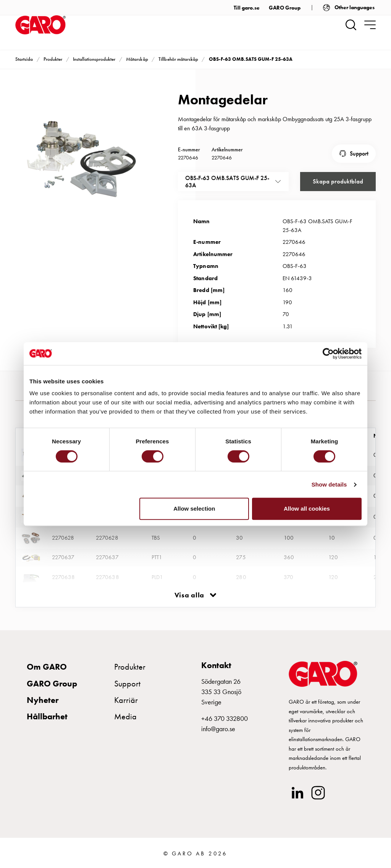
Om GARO (47, 666)
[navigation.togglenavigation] (370, 25)
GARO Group (285, 8)
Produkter (53, 59)
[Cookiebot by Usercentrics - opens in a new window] (328, 354)
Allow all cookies (307, 509)
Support (359, 153)
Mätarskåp (137, 59)
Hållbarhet (47, 715)
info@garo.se (218, 728)
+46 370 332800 (225, 717)
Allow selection (194, 509)
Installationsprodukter (94, 59)
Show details (329, 484)
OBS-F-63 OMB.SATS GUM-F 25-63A (251, 59)
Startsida (24, 59)
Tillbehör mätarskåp (178, 59)
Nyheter (43, 698)
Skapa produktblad (338, 180)
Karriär (126, 698)
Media (125, 715)
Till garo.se (247, 8)
